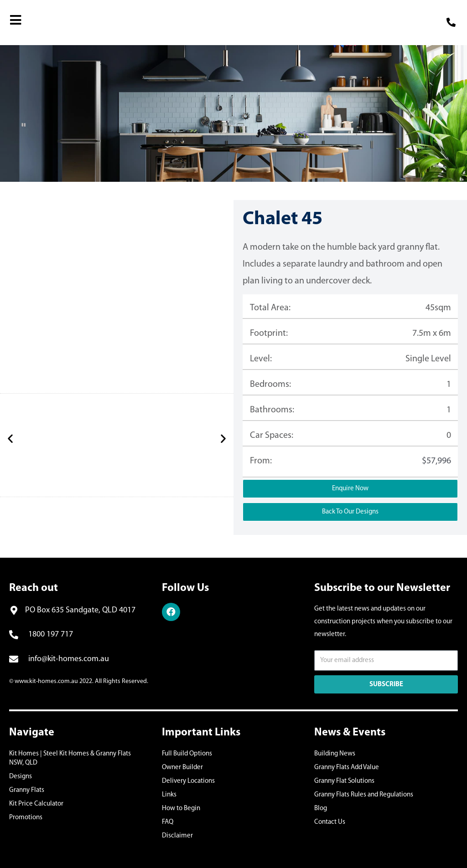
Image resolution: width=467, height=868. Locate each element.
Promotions (26, 818)
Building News (335, 754)
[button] (10, 438)
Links (169, 795)
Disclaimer (177, 836)
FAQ (168, 822)
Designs (21, 777)
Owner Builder (182, 768)
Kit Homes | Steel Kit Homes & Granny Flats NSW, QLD (70, 758)
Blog (321, 809)
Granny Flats (27, 790)
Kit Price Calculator (36, 804)
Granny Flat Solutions (344, 781)
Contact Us (330, 822)
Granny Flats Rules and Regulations (364, 795)
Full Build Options (187, 754)
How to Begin (181, 809)
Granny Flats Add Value (347, 768)
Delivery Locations (188, 781)
